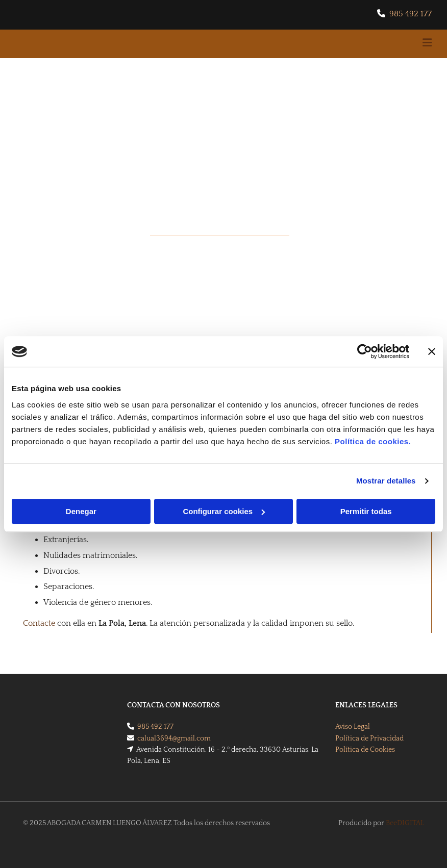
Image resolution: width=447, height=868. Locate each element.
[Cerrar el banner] (432, 351)
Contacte (39, 623)
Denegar (81, 511)
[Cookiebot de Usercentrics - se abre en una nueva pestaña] (365, 351)
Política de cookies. (373, 441)
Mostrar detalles (386, 481)
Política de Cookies (365, 750)
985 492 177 (411, 14)
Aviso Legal (353, 727)
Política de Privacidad (369, 738)
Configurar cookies (224, 511)
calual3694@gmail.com (174, 738)
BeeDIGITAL (405, 823)
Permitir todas (366, 511)
